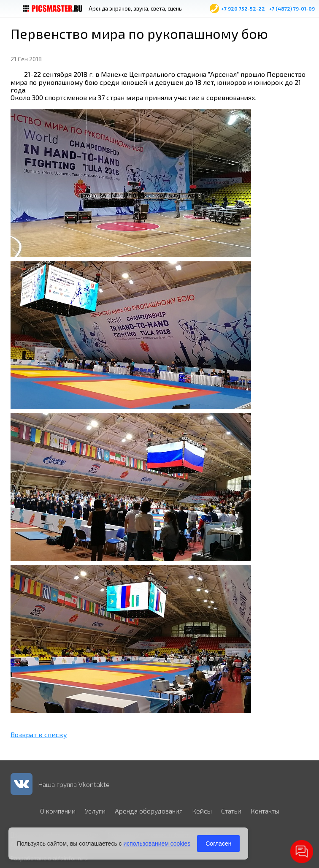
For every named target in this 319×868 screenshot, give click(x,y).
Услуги (95, 811)
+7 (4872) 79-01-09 (292, 8)
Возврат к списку (39, 734)
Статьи (231, 811)
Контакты (265, 811)
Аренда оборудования (149, 811)
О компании (58, 811)
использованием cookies (157, 844)
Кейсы (202, 811)
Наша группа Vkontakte (74, 784)
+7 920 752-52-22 (243, 8)
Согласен (218, 844)
